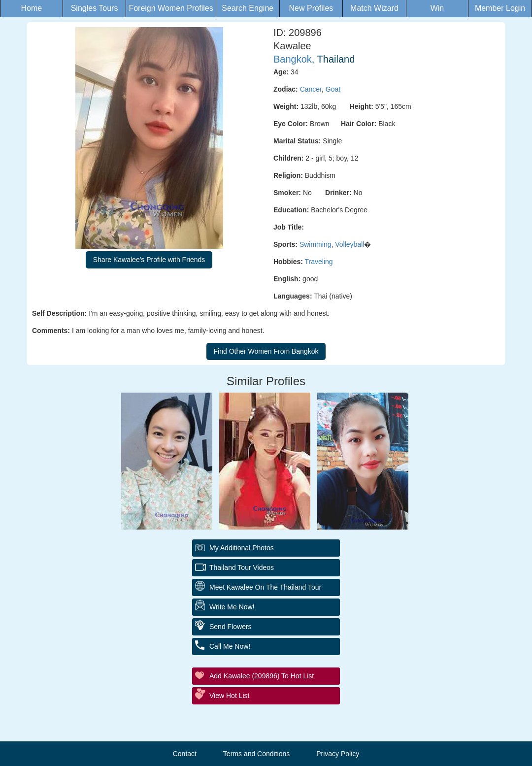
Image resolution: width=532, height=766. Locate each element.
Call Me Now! (230, 646)
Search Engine (248, 8)
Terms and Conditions (256, 754)
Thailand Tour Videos (242, 567)
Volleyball (349, 244)
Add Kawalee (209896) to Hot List (262, 676)
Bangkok (293, 59)
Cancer (311, 89)
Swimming (316, 244)
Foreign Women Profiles (171, 8)
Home (32, 8)
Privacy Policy (338, 754)
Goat (333, 89)
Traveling (319, 262)
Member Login (500, 8)
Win (437, 8)
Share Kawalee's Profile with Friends (149, 260)
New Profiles (311, 8)
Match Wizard (374, 8)
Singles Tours (95, 8)
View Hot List (229, 696)
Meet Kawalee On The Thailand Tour (265, 587)
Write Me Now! (232, 607)
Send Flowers (231, 627)
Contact (185, 754)
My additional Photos (242, 548)
